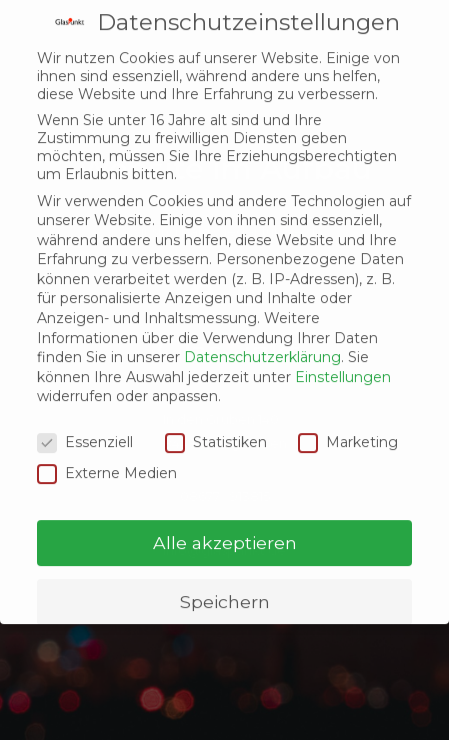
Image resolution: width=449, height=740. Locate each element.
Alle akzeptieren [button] (225, 500)
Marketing (348, 400)
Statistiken (216, 400)
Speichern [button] (225, 559)
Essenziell (85, 400)
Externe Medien (107, 430)
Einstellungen (343, 335)
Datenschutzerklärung (262, 315)
